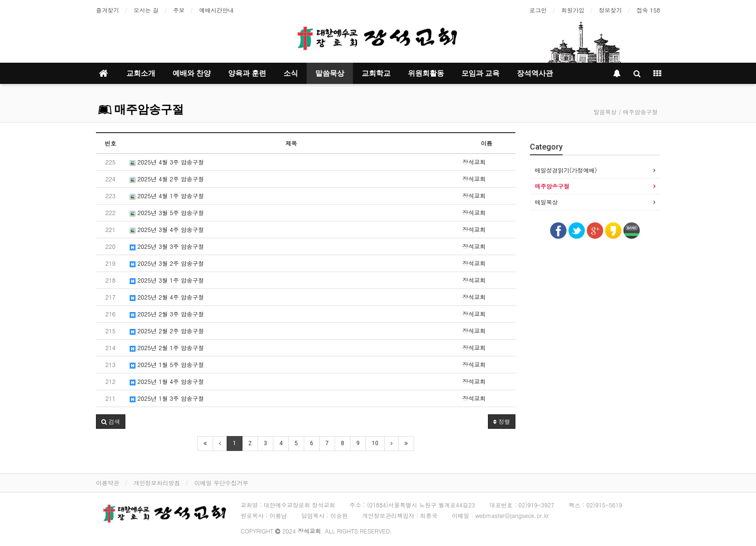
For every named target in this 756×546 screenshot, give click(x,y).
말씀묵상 (330, 73)
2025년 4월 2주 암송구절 (167, 179)
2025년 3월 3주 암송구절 (167, 246)
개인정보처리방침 (157, 483)
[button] (111, 422)
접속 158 (648, 10)
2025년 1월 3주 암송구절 (167, 398)
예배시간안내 (216, 10)
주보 (179, 10)
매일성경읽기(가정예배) (566, 170)
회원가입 (573, 10)
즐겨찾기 (108, 10)
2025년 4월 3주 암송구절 (167, 162)
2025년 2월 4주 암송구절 (167, 297)
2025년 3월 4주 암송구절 (167, 229)
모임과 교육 (480, 73)
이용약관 (108, 483)
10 (375, 443)
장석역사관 (535, 73)
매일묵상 (546, 202)
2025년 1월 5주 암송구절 (167, 364)
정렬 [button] (502, 421)
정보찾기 (610, 10)
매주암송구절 (141, 109)
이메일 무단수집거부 (221, 483)
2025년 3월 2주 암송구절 (167, 263)
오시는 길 (146, 10)
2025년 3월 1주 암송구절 (167, 280)
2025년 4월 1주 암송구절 (167, 196)
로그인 (538, 10)
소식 (291, 73)
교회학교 (376, 73)
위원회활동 (426, 73)
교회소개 (141, 73)
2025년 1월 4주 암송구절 (167, 381)
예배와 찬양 (192, 73)
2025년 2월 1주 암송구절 (167, 348)
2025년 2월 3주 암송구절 (167, 314)
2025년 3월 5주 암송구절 (167, 212)
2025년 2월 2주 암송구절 (167, 331)
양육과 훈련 (247, 73)
